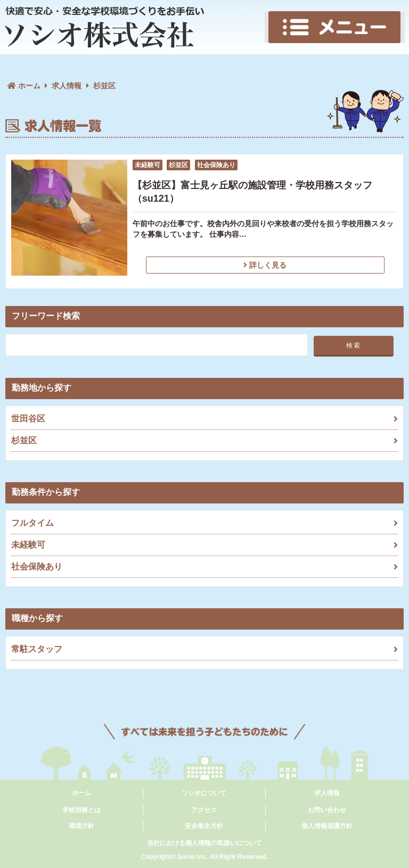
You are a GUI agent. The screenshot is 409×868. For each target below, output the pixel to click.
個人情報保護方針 (327, 826)
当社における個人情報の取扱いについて (204, 843)
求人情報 (67, 86)
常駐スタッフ (204, 649)
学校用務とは (81, 810)
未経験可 (204, 545)
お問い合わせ (327, 810)
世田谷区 (204, 419)
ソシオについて (204, 793)
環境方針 (81, 826)
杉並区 (204, 441)
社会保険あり (204, 567)
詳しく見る (265, 265)
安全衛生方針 (204, 826)
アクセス (204, 810)
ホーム (81, 793)
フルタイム (204, 523)
